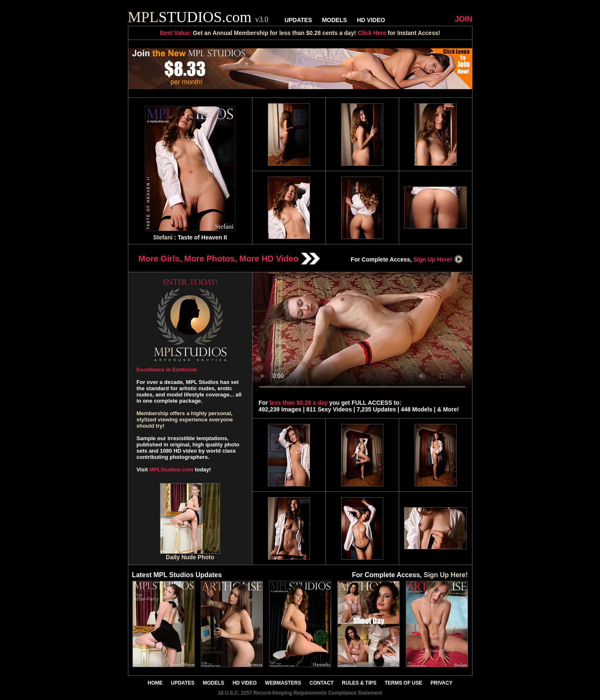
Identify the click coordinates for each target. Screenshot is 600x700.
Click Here (372, 33)
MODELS (335, 20)
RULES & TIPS (359, 683)
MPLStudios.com (171, 470)
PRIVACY (441, 683)
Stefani (163, 237)
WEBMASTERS (283, 683)
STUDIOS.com (198, 17)
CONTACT (322, 683)
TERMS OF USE (403, 683)
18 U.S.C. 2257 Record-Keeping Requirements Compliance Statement (300, 693)
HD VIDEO (371, 20)
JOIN (463, 19)
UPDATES (298, 20)
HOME (155, 683)
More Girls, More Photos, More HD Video (229, 259)
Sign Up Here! (438, 259)
